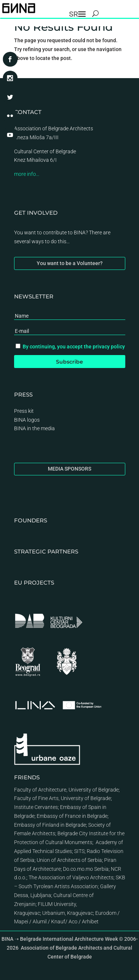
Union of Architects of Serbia (69, 860)
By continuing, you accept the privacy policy (74, 347)
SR (74, 14)
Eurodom (106, 913)
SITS (79, 851)
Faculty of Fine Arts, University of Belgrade (62, 798)
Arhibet (90, 922)
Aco (73, 922)
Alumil (40, 922)
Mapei (21, 922)
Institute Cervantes (36, 807)
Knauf (58, 922)
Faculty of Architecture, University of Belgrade (66, 790)
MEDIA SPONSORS (69, 469)
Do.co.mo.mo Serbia (86, 869)
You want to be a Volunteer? (70, 263)
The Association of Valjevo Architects (71, 877)
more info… (27, 174)
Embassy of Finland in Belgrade (50, 825)
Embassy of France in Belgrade (72, 816)
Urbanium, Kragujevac (68, 913)
